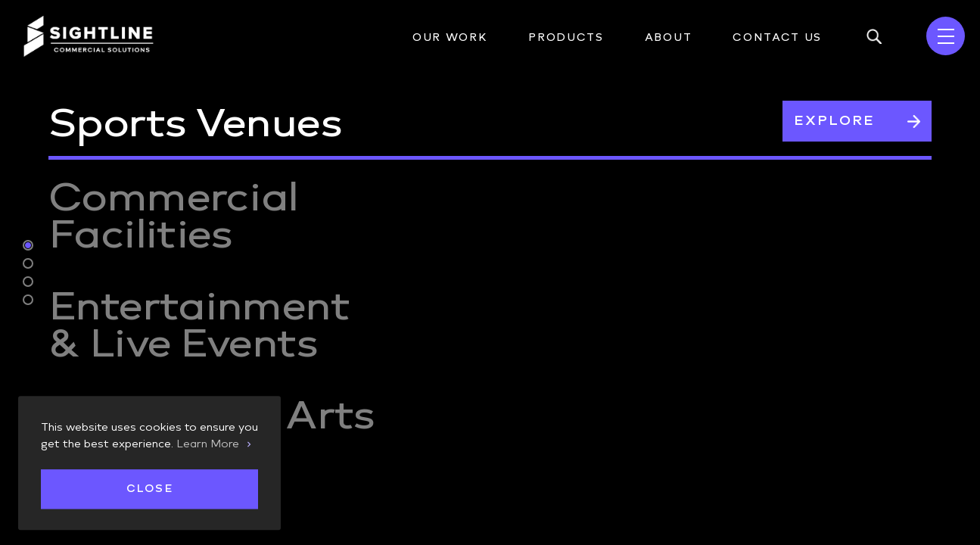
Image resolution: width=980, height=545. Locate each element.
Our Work (450, 37)
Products (566, 37)
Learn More (208, 444)
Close (149, 489)
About (668, 37)
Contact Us (777, 37)
